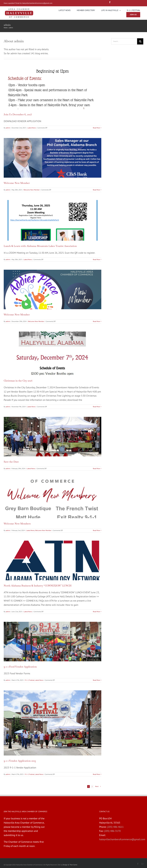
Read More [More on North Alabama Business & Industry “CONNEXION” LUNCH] (96, 612)
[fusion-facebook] (110, 2)
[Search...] (124, 41)
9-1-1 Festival (30, 680)
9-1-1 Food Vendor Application (20, 667)
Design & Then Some (70, 865)
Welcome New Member (17, 183)
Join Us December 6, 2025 (18, 114)
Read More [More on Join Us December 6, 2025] (96, 128)
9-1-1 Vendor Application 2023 (20, 761)
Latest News (32, 128)
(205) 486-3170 (112, 831)
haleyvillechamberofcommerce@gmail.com (37, 3)
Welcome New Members (17, 524)
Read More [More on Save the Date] (96, 469)
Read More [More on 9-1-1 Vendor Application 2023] (96, 774)
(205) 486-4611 (115, 827)
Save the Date (11, 462)
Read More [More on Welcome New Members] (96, 530)
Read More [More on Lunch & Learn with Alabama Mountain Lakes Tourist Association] (96, 259)
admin (8, 128)
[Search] (140, 41)
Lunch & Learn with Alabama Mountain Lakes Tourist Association (40, 246)
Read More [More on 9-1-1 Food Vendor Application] (96, 680)
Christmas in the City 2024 (18, 381)
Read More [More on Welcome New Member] (96, 190)
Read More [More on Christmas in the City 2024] (96, 407)
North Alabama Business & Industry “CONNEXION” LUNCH (38, 586)
